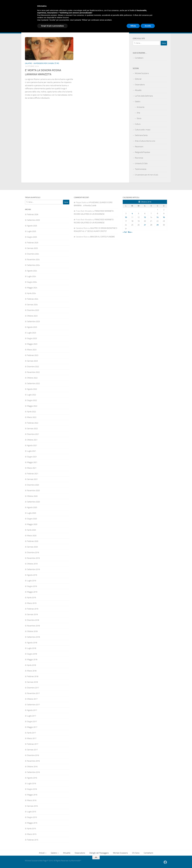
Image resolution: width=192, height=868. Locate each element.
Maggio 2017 (32, 727)
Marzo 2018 (32, 671)
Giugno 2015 (32, 817)
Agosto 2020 (32, 507)
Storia (139, 118)
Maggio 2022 (32, 406)
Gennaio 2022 (32, 429)
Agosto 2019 (32, 575)
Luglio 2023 (32, 333)
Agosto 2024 (32, 271)
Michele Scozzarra (101, 23)
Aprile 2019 (32, 598)
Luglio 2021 (32, 451)
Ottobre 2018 (32, 631)
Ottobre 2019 (32, 564)
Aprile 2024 (32, 293)
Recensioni (139, 147)
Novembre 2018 (33, 626)
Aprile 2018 (32, 665)
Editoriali (138, 79)
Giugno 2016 (32, 789)
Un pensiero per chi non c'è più (46, 63)
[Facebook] (166, 30)
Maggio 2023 (32, 344)
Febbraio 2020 (33, 541)
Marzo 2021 (32, 468)
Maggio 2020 (32, 524)
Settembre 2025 (33, 220)
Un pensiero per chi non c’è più (147, 175)
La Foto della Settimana (144, 96)
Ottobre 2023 (32, 316)
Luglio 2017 (32, 716)
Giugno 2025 (32, 237)
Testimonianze (141, 169)
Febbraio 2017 (33, 744)
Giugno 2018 (32, 654)
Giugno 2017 (32, 722)
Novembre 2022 (33, 372)
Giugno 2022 (32, 400)
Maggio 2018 (32, 660)
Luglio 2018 (32, 648)
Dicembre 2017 (33, 688)
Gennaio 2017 (32, 750)
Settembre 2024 (33, 265)
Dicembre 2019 (33, 552)
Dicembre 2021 (33, 434)
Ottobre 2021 (32, 440)
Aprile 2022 (32, 412)
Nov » (130, 232)
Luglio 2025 (32, 231)
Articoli (28, 23)
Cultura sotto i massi (143, 130)
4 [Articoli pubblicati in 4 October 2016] (132, 213)
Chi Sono (116, 23)
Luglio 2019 (32, 581)
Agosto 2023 (32, 327)
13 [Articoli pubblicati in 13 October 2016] (145, 217)
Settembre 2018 (33, 637)
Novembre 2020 (33, 491)
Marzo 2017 (32, 738)
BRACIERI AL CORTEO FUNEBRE (102, 237)
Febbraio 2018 (33, 676)
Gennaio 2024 (32, 305)
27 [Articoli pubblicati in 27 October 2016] (145, 225)
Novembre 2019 (33, 558)
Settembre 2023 (33, 322)
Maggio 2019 (32, 592)
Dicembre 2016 (33, 755)
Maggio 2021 (32, 462)
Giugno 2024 (32, 282)
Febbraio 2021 (33, 474)
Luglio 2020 (32, 513)
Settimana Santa (141, 135)
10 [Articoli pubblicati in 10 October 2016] (126, 217)
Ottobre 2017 (32, 699)
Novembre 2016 (33, 761)
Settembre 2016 (33, 772)
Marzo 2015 (32, 834)
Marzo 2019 (32, 603)
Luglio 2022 (32, 395)
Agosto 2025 (32, 226)
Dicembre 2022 (33, 367)
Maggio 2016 (32, 795)
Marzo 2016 (32, 800)
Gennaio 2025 (32, 248)
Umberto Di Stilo (141, 164)
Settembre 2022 (33, 383)
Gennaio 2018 (32, 682)
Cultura (138, 124)
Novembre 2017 (33, 693)
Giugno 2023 (32, 338)
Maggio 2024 (32, 288)
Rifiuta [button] (133, 861)
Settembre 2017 (33, 705)
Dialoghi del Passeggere (81, 23)
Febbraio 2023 (33, 355)
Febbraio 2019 (33, 609)
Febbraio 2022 (33, 423)
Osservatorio (63, 23)
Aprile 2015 (32, 829)
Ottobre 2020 (32, 496)
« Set (125, 232)
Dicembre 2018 (33, 620)
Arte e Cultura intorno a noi (145, 141)
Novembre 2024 (33, 260)
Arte (138, 113)
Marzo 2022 (32, 417)
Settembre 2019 (33, 569)
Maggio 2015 (32, 823)
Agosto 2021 (32, 445)
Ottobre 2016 (32, 767)
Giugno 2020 (32, 519)
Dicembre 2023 (33, 310)
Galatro (39, 23)
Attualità (51, 23)
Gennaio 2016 (32, 806)
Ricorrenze (139, 158)
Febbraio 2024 (33, 299)
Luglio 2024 (32, 276)
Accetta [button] (148, 861)
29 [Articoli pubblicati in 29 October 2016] (157, 225)
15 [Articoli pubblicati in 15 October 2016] (157, 217)
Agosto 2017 (32, 710)
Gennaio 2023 (32, 361)
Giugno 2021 (32, 457)
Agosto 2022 (32, 389)
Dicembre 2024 (33, 254)
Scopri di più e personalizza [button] (52, 861)
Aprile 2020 (32, 530)
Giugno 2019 (32, 586)
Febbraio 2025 (33, 243)
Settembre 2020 (33, 502)
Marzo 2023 (32, 350)
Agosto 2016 (32, 778)
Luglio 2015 (32, 812)
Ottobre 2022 (32, 378)
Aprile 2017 (32, 733)
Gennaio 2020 (32, 547)
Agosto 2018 (32, 643)
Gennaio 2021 (32, 479)
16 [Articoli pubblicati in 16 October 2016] (164, 217)
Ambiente (141, 107)
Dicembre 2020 (33, 485)
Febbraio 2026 (33, 214)
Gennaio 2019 (32, 614)
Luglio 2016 (32, 783)
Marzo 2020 (32, 536)
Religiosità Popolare (142, 152)
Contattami (127, 23)
